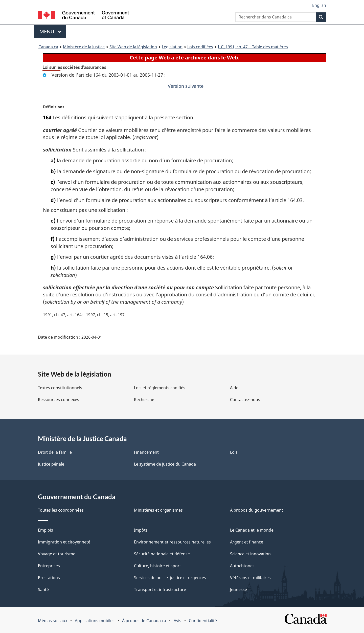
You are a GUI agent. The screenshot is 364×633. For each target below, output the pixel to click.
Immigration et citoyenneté (64, 542)
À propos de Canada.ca (144, 621)
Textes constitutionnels (60, 388)
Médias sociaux (53, 621)
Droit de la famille (55, 452)
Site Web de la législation (133, 47)
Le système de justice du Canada (165, 464)
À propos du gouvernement (257, 510)
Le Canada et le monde (252, 530)
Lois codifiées (200, 47)
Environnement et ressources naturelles (172, 542)
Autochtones (242, 566)
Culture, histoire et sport (157, 566)
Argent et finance (247, 542)
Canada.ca (48, 47)
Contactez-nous (245, 400)
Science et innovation (250, 554)
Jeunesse (238, 590)
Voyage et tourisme (57, 554)
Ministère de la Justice (84, 47)
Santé (43, 590)
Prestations (49, 578)
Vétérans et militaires (250, 578)
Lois (234, 452)
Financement (146, 452)
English (319, 5)
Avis (177, 621)
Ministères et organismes (158, 510)
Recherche (144, 400)
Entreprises (49, 566)
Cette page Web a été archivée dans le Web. (185, 58)
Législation (172, 47)
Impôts (141, 530)
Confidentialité (203, 621)
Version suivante (186, 86)
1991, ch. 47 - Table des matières (253, 47)
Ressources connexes (59, 400)
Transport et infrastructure (160, 590)
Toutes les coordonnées (61, 510)
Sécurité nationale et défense (162, 554)
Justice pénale (51, 464)
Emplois (45, 530)
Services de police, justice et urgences (170, 578)
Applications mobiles (95, 621)
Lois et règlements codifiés (160, 388)
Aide (234, 388)
